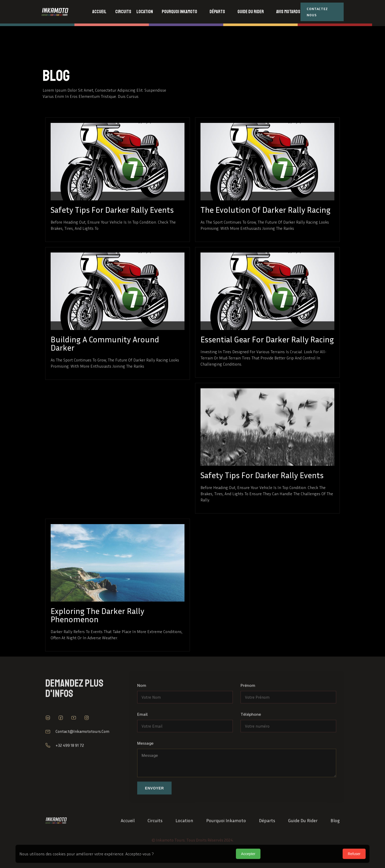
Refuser (354, 854)
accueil (99, 12)
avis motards (288, 12)
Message (145, 768)
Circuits (155, 835)
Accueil (128, 835)
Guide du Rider (303, 835)
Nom (142, 710)
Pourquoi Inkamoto (226, 835)
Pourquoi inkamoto (179, 12)
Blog (335, 835)
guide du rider (251, 12)
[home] (64, 12)
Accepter (248, 854)
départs (217, 12)
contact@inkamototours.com (82, 746)
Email (143, 739)
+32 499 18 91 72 (70, 760)
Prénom (248, 710)
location (184, 835)
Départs (267, 835)
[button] (123, 12)
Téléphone (251, 739)
